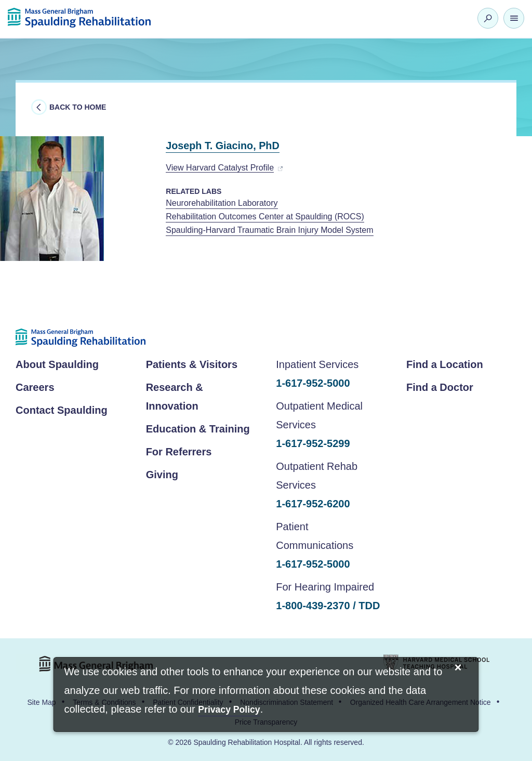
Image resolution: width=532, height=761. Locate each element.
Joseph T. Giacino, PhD (235, 145)
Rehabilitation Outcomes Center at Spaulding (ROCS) (265, 217)
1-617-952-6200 (313, 504)
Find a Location (445, 364)
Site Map (41, 702)
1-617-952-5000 (313, 383)
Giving (162, 475)
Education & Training (198, 429)
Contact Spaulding (62, 410)
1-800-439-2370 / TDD (328, 606)
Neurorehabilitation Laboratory (222, 203)
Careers (35, 387)
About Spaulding (57, 364)
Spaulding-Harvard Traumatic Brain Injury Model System (269, 230)
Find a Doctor (440, 387)
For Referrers (179, 452)
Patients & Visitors (192, 364)
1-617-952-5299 (313, 443)
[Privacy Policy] (229, 710)
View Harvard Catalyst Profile (220, 168)
